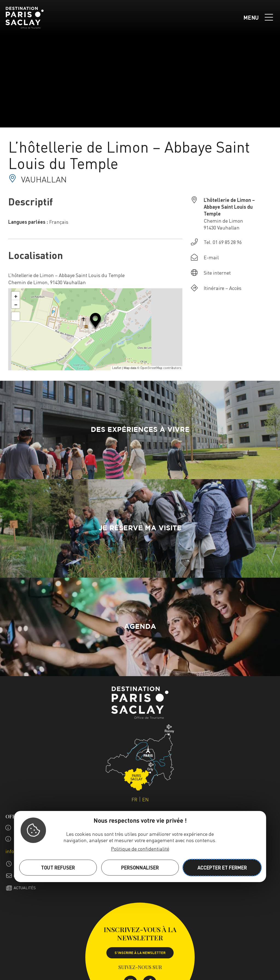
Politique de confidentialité (140, 849)
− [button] (16, 304)
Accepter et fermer (222, 867)
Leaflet (117, 368)
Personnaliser (140, 867)
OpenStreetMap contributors (161, 368)
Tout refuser (58, 867)
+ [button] (16, 296)
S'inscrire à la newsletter (140, 953)
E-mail (211, 257)
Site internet (217, 273)
